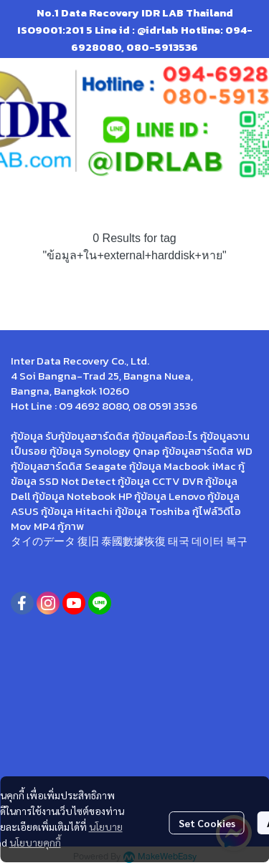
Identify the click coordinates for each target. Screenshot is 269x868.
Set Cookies (207, 823)
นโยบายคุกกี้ (35, 842)
